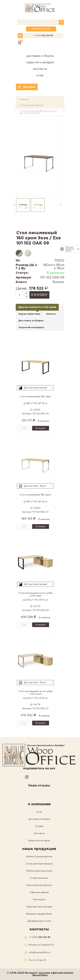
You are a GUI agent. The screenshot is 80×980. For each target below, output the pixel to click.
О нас (40, 75)
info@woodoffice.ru (40, 953)
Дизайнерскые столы (39, 921)
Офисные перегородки (39, 907)
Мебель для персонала (39, 871)
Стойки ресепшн (39, 878)
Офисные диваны (39, 892)
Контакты (40, 69)
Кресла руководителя (39, 885)
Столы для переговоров (39, 864)
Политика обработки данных (70, 249)
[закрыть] (78, 249)
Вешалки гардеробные (39, 914)
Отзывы (39, 826)
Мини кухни (39, 900)
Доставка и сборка (40, 56)
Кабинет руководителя (39, 857)
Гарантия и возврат (40, 62)
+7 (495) (43, 36)
